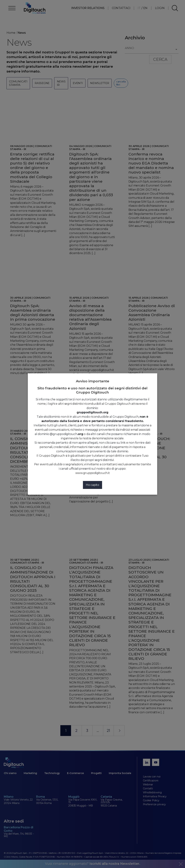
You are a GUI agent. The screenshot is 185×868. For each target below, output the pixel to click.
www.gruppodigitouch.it (93, 473)
